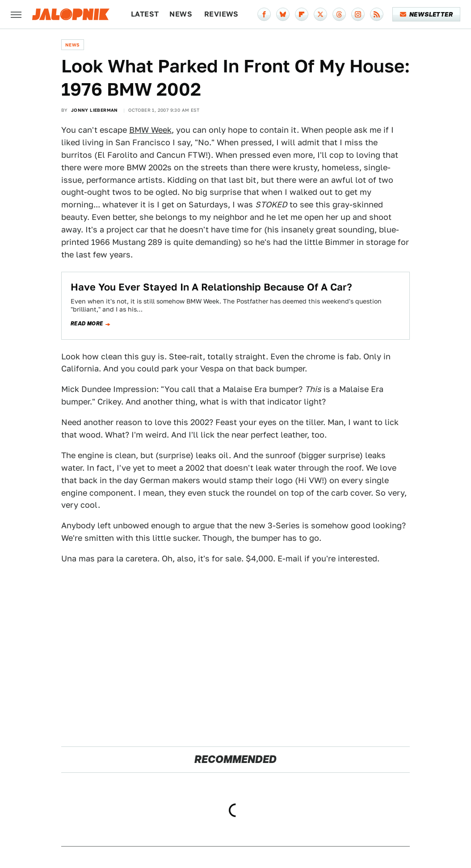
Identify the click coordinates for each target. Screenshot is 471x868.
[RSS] (377, 14)
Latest (145, 14)
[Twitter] (320, 14)
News (181, 14)
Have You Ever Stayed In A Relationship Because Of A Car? (211, 287)
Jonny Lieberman (95, 110)
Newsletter (427, 14)
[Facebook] (264, 14)
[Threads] (339, 14)
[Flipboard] (302, 14)
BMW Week (150, 130)
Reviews (221, 14)
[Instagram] (358, 14)
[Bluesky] (283, 14)
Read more (87, 324)
